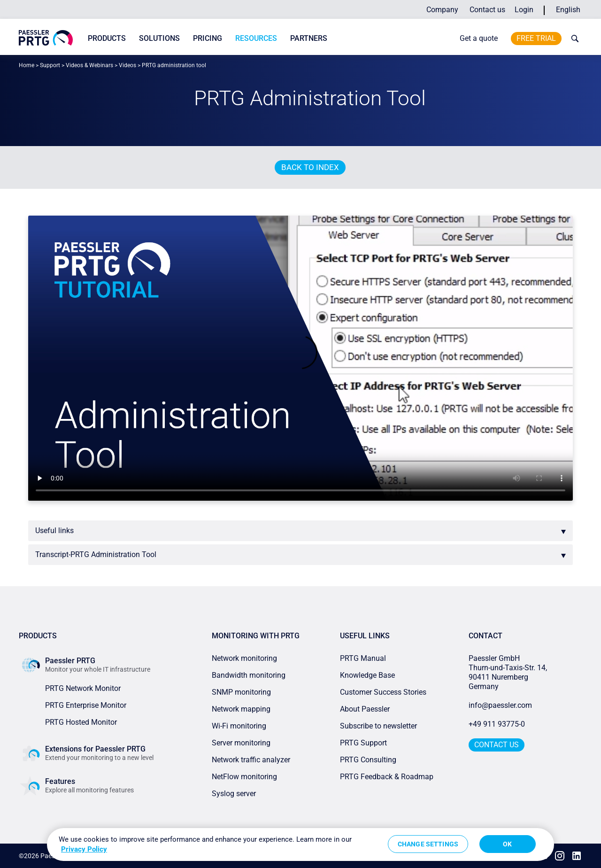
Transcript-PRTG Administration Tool (96, 554)
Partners (309, 38)
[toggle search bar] (573, 39)
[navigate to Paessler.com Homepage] (46, 38)
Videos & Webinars (89, 65)
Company (442, 10)
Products (107, 38)
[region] (300, 845)
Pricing (208, 38)
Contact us (487, 10)
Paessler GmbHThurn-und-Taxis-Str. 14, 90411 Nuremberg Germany (509, 672)
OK (507, 844)
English (568, 10)
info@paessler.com (500, 705)
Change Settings (428, 844)
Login (524, 10)
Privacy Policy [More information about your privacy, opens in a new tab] (84, 849)
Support (50, 65)
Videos (127, 65)
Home (27, 65)
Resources (256, 38)
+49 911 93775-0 (497, 724)
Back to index (310, 167)
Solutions (159, 38)
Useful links (54, 531)
